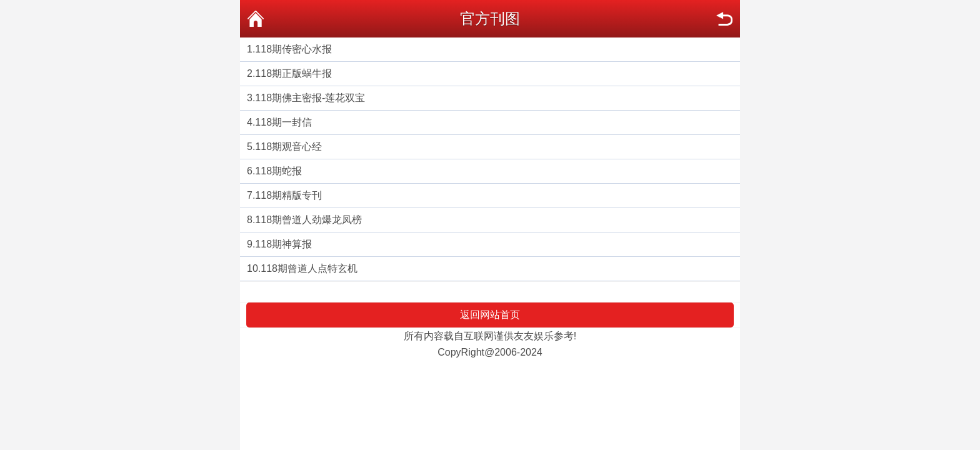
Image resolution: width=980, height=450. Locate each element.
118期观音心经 (288, 147)
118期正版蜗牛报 (293, 73)
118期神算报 (283, 244)
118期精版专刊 (288, 195)
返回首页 (256, 19)
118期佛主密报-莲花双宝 (310, 98)
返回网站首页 (490, 315)
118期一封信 (283, 122)
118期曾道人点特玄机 (309, 268)
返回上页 (724, 19)
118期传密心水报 (293, 49)
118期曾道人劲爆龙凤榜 (308, 220)
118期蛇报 (278, 171)
